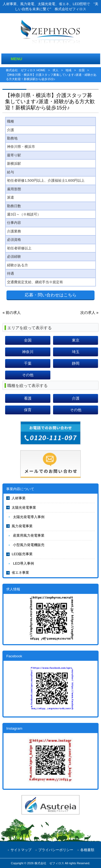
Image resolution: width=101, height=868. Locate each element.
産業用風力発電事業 (29, 535)
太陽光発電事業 (24, 507)
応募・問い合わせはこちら (51, 295)
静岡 (76, 363)
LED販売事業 (22, 554)
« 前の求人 (12, 313)
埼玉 (76, 352)
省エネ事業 (20, 573)
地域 (68, 70)
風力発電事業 (22, 526)
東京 (76, 340)
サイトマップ (21, 850)
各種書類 (87, 850)
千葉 (28, 363)
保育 (28, 410)
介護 (76, 398)
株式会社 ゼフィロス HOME (26, 70)
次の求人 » (89, 313)
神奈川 (28, 352)
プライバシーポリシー (56, 850)
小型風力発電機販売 (29, 545)
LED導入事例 (23, 563)
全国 (82, 70)
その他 (28, 375)
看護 (28, 398)
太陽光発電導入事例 (29, 517)
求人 (55, 70)
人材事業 (19, 498)
